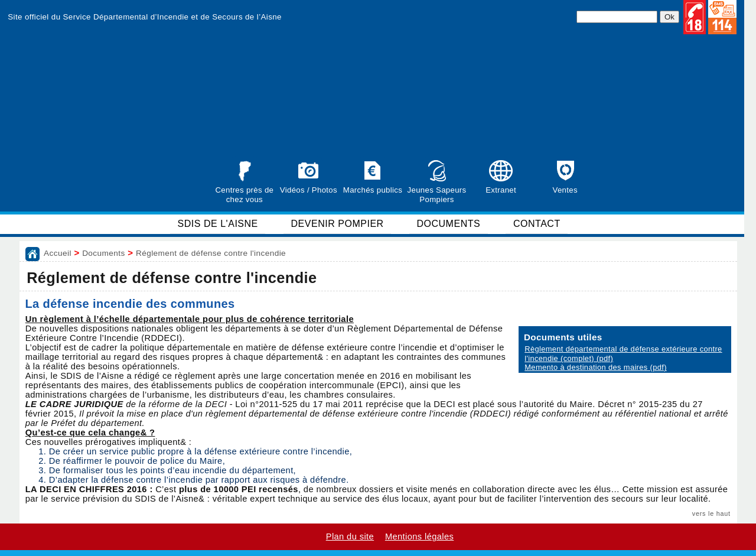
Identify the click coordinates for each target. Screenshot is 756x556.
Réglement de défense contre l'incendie (211, 253)
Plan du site (350, 537)
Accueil (58, 253)
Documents (104, 253)
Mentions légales (419, 537)
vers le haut (711, 513)
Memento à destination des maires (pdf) (596, 367)
